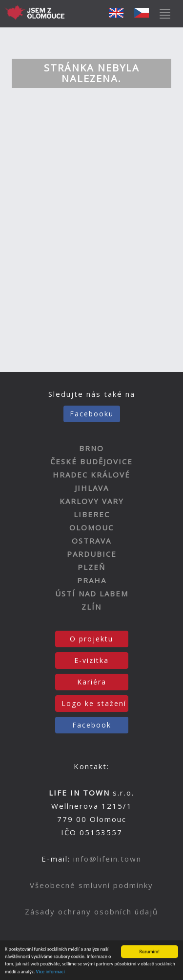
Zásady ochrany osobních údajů (91, 912)
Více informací (51, 972)
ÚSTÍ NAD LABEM (92, 593)
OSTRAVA (91, 541)
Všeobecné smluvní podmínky (91, 885)
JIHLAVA (92, 488)
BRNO (91, 448)
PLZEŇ (91, 567)
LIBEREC (92, 514)
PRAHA (92, 580)
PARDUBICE (92, 554)
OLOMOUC (91, 527)
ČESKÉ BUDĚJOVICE (91, 461)
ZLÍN (91, 607)
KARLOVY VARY (92, 501)
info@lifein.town (107, 859)
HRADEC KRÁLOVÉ (91, 475)
